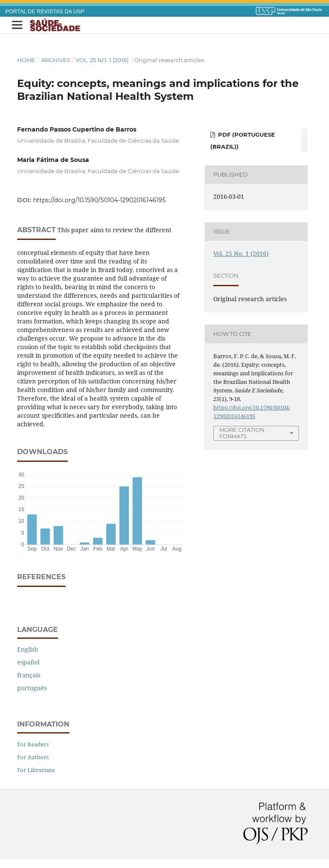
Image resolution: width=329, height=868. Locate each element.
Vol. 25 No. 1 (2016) (102, 60)
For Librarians (36, 770)
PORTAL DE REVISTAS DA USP (45, 12)
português (32, 688)
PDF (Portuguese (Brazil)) (243, 141)
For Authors (33, 757)
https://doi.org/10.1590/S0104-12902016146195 (99, 200)
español (28, 662)
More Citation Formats (242, 433)
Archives (56, 60)
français (29, 675)
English (28, 649)
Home (26, 60)
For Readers (33, 744)
